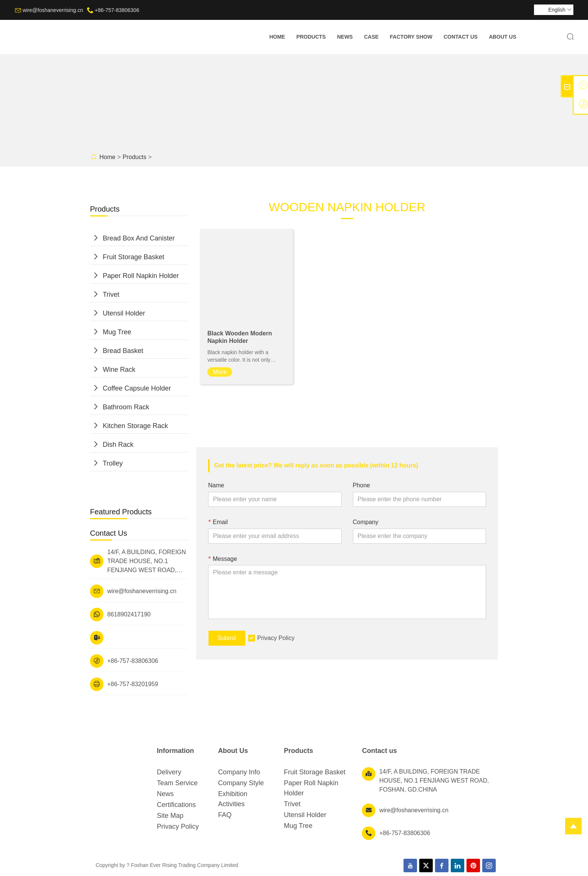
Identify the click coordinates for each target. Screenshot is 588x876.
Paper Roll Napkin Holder (141, 276)
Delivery (169, 772)
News (345, 37)
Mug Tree (117, 332)
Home (277, 37)
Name (216, 485)
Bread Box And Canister (139, 238)
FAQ (225, 815)
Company (366, 522)
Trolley (113, 463)
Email (218, 522)
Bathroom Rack (126, 407)
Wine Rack (119, 370)
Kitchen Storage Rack (135, 426)
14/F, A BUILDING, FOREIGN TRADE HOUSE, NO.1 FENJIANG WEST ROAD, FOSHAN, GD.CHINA (147, 562)
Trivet (111, 295)
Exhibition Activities (232, 799)
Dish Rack (118, 445)
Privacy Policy (276, 638)
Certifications (176, 805)
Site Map (170, 816)
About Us (503, 37)
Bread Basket (123, 351)
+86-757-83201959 (133, 684)
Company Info (239, 772)
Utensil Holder (124, 313)
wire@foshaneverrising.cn (53, 10)
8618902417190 (129, 614)
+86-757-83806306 (117, 10)
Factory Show (411, 37)
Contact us (379, 751)
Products (311, 37)
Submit (227, 638)
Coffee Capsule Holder (137, 388)
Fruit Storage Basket (133, 257)
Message (223, 559)
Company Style (241, 783)
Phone (361, 485)
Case (371, 37)
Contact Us (461, 37)
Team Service (177, 783)
